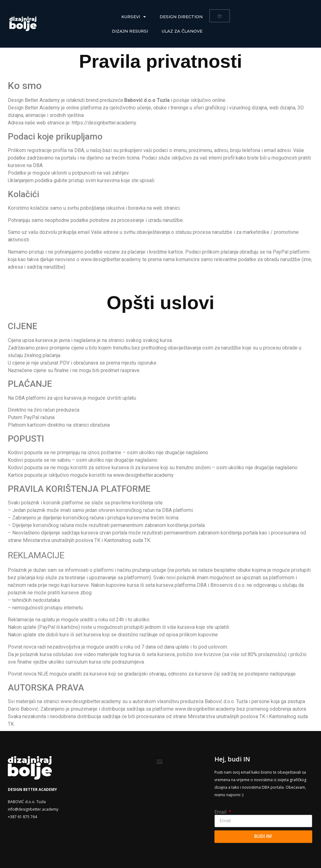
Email (221, 812)
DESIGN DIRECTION (181, 17)
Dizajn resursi (130, 31)
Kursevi (134, 17)
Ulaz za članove (182, 31)
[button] (160, 761)
